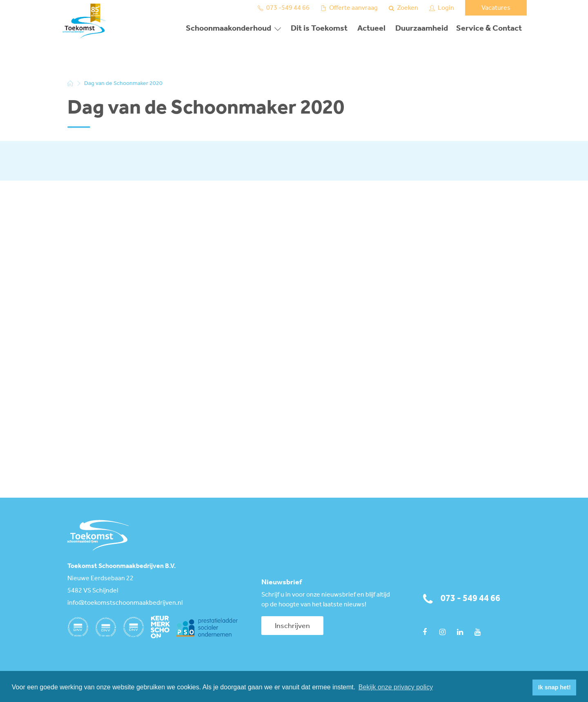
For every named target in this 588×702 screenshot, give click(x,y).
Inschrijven (292, 626)
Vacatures (496, 8)
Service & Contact (489, 29)
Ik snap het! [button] (555, 687)
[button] (524, 688)
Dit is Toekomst (319, 29)
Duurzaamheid (422, 29)
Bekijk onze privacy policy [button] (396, 687)
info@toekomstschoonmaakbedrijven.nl (125, 603)
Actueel (371, 29)
